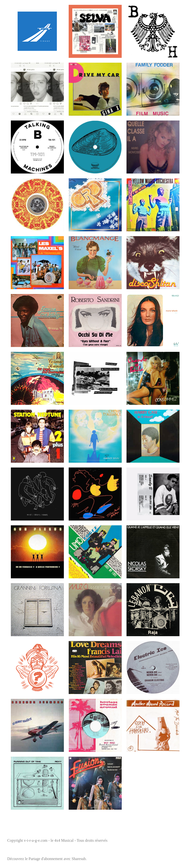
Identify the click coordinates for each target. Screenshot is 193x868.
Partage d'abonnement (46, 859)
